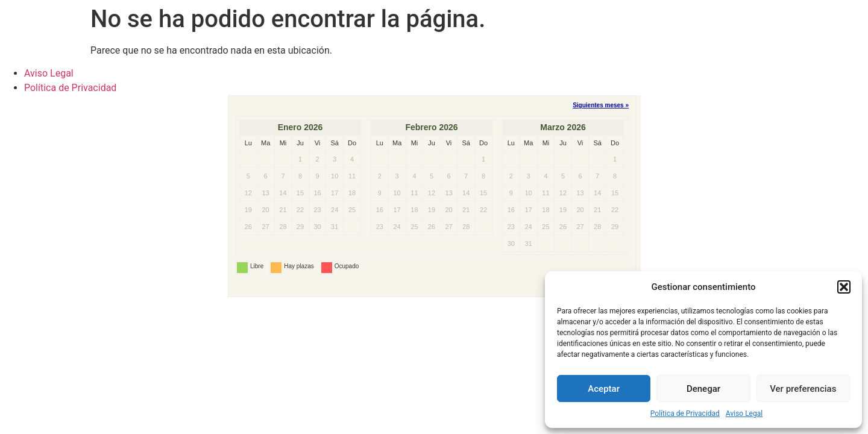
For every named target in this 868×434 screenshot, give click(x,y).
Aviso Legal (744, 414)
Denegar (703, 389)
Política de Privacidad (685, 414)
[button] (844, 287)
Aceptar (604, 389)
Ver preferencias (803, 389)
